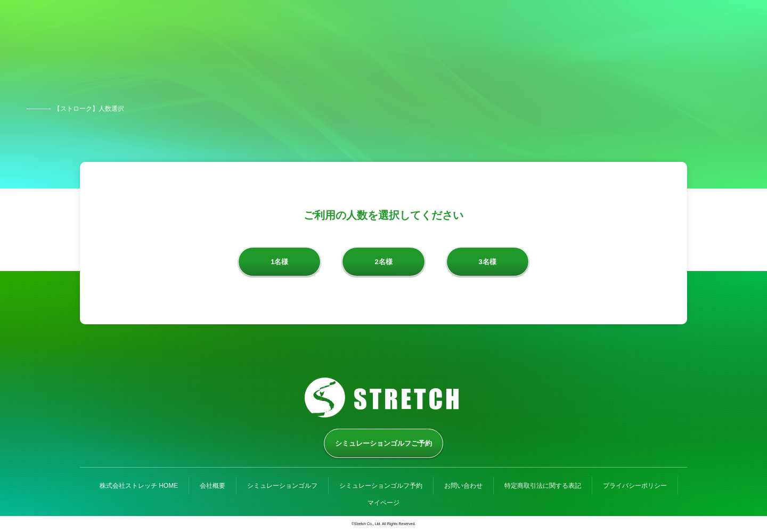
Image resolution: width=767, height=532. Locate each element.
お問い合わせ (463, 486)
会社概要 (213, 486)
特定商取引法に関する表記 (543, 486)
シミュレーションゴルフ (282, 486)
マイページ (383, 503)
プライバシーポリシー (635, 486)
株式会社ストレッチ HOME (139, 486)
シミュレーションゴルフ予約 (381, 486)
